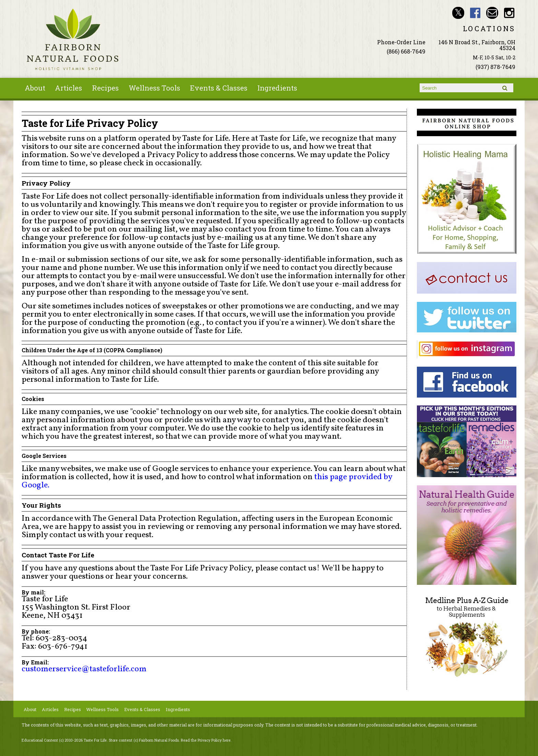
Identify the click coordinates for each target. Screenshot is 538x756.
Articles (68, 88)
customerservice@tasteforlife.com (84, 669)
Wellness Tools (154, 88)
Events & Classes (219, 88)
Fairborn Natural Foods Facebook (475, 13)
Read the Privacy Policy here (206, 740)
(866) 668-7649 (406, 51)
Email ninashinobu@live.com (492, 13)
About (35, 88)
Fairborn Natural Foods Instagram (509, 13)
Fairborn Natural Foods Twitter (458, 13)
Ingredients (277, 88)
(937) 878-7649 (495, 67)
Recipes (105, 88)
